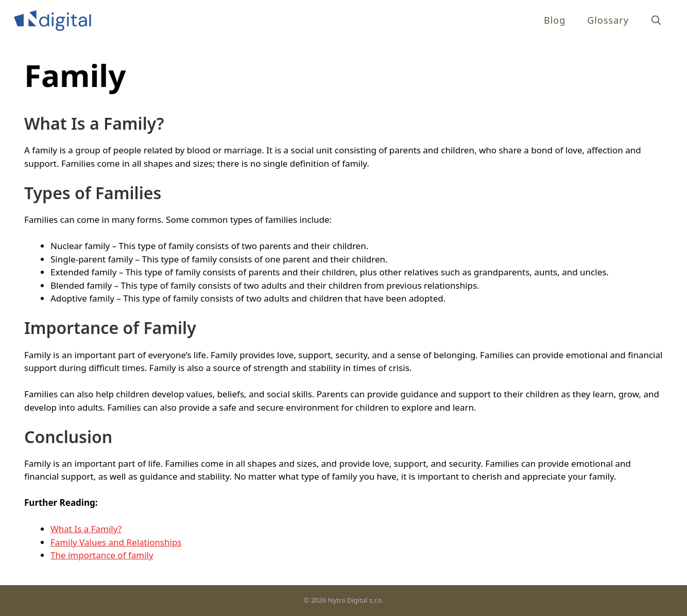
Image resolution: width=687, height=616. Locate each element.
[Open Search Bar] (656, 20)
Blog (555, 20)
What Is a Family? (86, 529)
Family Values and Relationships (116, 542)
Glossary (608, 20)
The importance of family (102, 555)
